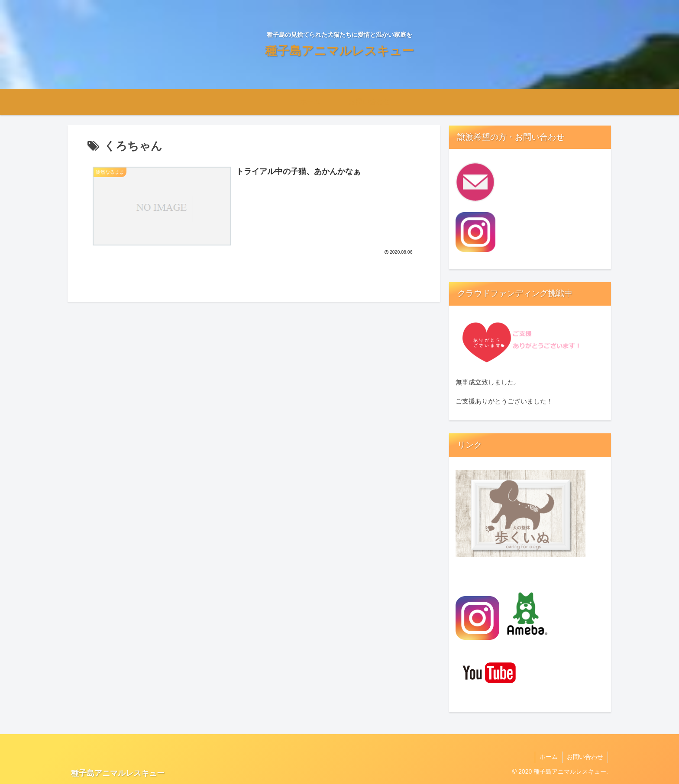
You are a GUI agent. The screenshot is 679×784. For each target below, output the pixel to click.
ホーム (549, 757)
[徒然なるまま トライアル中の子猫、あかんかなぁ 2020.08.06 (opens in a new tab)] (254, 211)
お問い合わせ (585, 757)
